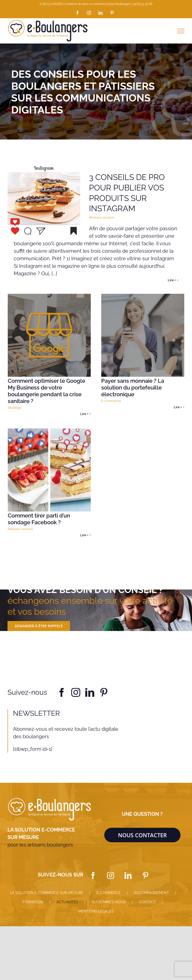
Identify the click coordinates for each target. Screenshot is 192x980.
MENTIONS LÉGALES (96, 911)
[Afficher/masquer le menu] (181, 31)
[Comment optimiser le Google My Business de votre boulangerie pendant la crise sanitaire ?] (49, 335)
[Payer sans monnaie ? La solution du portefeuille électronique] (143, 335)
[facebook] (62, 692)
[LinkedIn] (128, 875)
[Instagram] (110, 875)
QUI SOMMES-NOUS (108, 902)
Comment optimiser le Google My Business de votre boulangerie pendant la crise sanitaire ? (46, 391)
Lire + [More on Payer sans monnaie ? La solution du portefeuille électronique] (178, 407)
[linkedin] (90, 692)
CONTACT (147, 902)
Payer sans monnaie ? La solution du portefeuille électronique (133, 387)
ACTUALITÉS (67, 902)
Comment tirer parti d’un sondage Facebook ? (39, 519)
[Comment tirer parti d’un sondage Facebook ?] (49, 470)
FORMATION (33, 902)
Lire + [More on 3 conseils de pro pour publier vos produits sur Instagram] (172, 280)
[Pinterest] (145, 875)
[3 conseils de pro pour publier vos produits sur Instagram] (44, 201)
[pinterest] (104, 692)
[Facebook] (93, 875)
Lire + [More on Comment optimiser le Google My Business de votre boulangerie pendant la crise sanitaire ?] (84, 414)
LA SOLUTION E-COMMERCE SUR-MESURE (47, 893)
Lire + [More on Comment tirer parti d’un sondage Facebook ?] (84, 535)
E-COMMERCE (109, 893)
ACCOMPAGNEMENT (151, 893)
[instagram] (76, 692)
